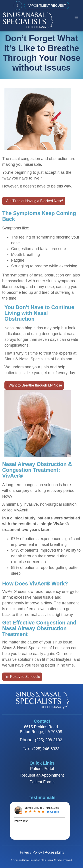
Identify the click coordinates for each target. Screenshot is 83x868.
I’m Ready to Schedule (22, 677)
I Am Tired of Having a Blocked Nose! (34, 201)
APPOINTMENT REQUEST (47, 6)
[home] (27, 21)
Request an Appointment (42, 775)
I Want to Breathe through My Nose (34, 385)
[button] (76, 18)
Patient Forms (42, 782)
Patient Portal (42, 769)
